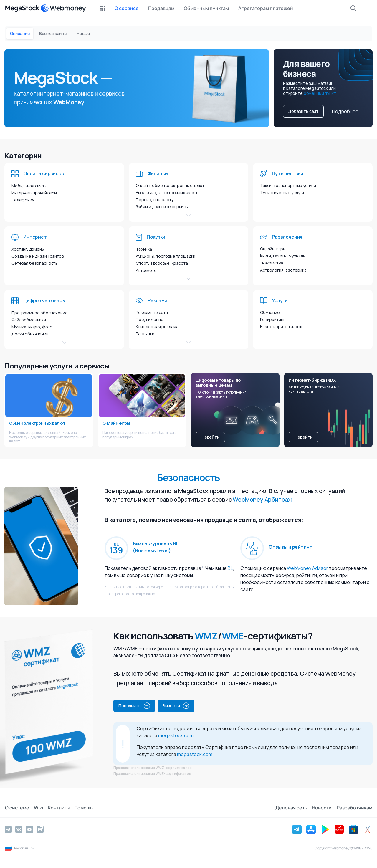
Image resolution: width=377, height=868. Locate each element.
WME (233, 636)
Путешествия (287, 173)
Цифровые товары (44, 300)
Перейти (211, 437)
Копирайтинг (272, 319)
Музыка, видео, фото (32, 327)
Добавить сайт (303, 111)
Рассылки (145, 334)
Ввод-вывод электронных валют (167, 192)
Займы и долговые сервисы (162, 207)
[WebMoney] (63, 8)
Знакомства (272, 263)
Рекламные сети (152, 312)
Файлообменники (29, 320)
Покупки (156, 237)
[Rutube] (40, 829)
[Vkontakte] (19, 829)
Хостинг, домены (28, 249)
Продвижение (149, 319)
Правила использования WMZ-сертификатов (153, 768)
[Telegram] (8, 829)
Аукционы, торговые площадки (166, 256)
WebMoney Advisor (307, 568)
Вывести (176, 706)
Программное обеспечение (40, 313)
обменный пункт (320, 93)
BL (230, 568)
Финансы (158, 173)
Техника (144, 249)
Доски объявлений (30, 334)
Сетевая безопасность (35, 263)
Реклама (158, 300)
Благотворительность (282, 326)
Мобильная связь (29, 186)
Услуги (280, 300)
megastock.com (176, 735)
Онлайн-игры (273, 249)
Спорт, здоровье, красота (162, 263)
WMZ (206, 636)
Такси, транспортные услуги (288, 185)
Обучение (270, 312)
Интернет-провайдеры (34, 193)
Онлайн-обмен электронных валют (170, 185)
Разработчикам (354, 808)
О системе (17, 808)
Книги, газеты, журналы (283, 256)
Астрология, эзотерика (283, 270)
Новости (322, 808)
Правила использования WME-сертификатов (152, 774)
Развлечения (287, 237)
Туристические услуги (282, 192)
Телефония (23, 200)
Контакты (58, 808)
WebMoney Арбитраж (262, 499)
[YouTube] (29, 829)
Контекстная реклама (157, 326)
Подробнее (345, 111)
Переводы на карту (155, 200)
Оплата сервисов (44, 173)
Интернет (35, 237)
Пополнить (134, 706)
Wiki (38, 808)
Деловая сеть (292, 808)
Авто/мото (146, 270)
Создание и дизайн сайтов (38, 256)
